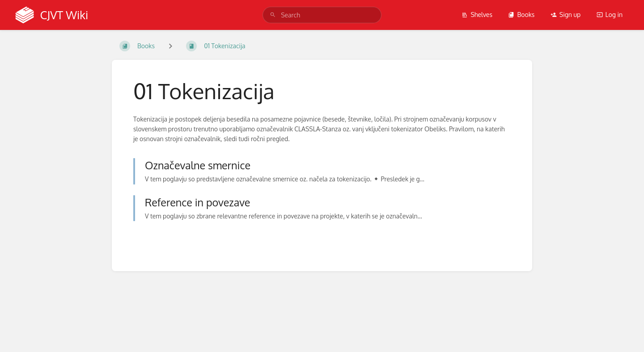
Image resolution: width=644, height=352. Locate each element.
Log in (610, 15)
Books (521, 15)
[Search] (273, 15)
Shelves (477, 15)
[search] (322, 15)
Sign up (566, 15)
